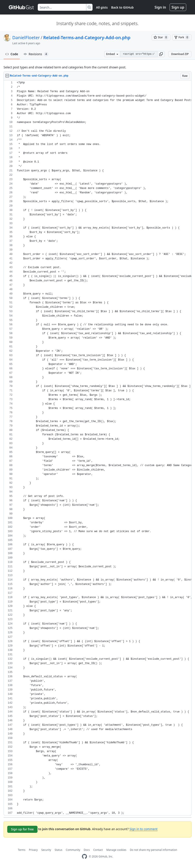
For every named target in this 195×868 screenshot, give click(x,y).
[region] (97, 448)
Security (46, 850)
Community (73, 850)
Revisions (36, 54)
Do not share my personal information (154, 850)
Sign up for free (22, 829)
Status (58, 850)
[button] (161, 54)
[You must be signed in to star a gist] (161, 37)
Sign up (178, 7)
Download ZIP (180, 54)
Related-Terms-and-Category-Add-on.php (87, 38)
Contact (98, 850)
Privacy (33, 850)
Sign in (160, 7)
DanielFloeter (26, 38)
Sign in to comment (143, 829)
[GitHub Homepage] (84, 856)
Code (12, 54)
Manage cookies (116, 850)
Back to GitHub (122, 7)
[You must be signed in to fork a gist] (182, 37)
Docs (87, 850)
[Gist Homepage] (21, 7)
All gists (102, 7)
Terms (22, 850)
